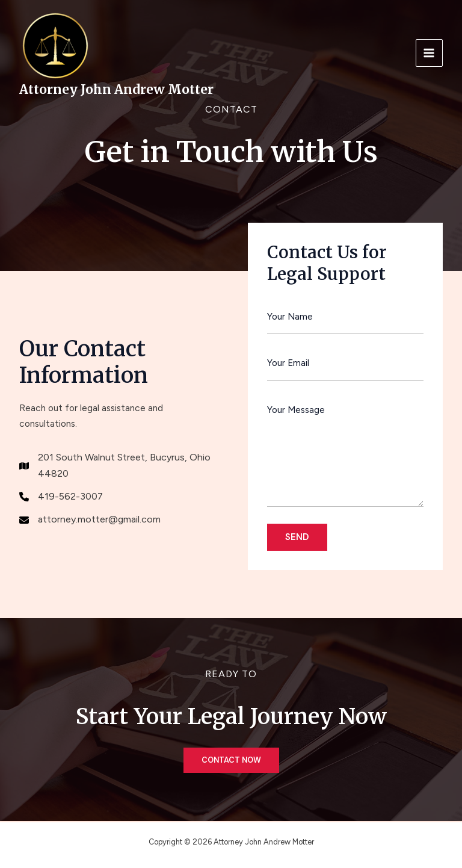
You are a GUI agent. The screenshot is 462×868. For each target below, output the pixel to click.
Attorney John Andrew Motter (116, 89)
